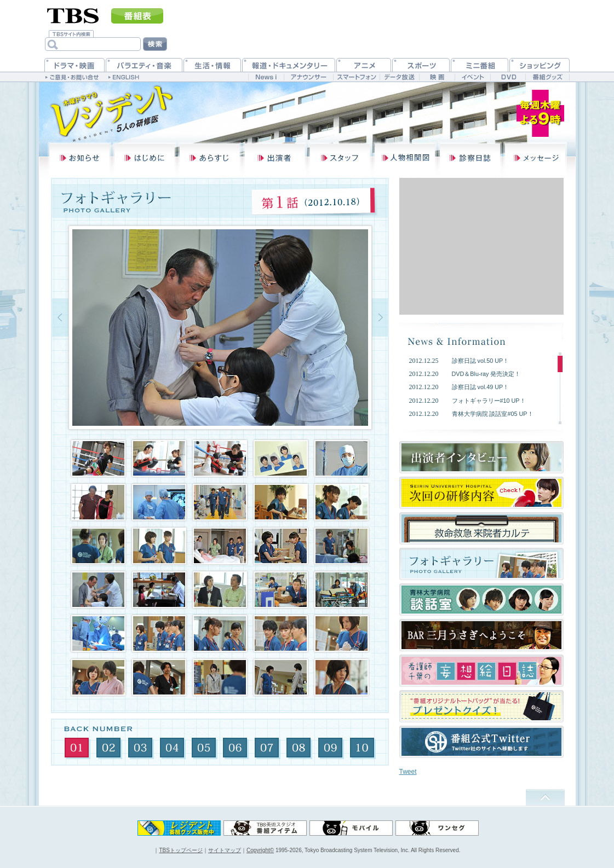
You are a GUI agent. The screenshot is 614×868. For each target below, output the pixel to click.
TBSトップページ (180, 850)
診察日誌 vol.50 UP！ (481, 361)
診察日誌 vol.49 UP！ (481, 387)
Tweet (408, 772)
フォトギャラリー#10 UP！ (489, 401)
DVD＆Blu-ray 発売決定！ (486, 374)
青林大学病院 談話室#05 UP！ (493, 414)
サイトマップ (225, 850)
